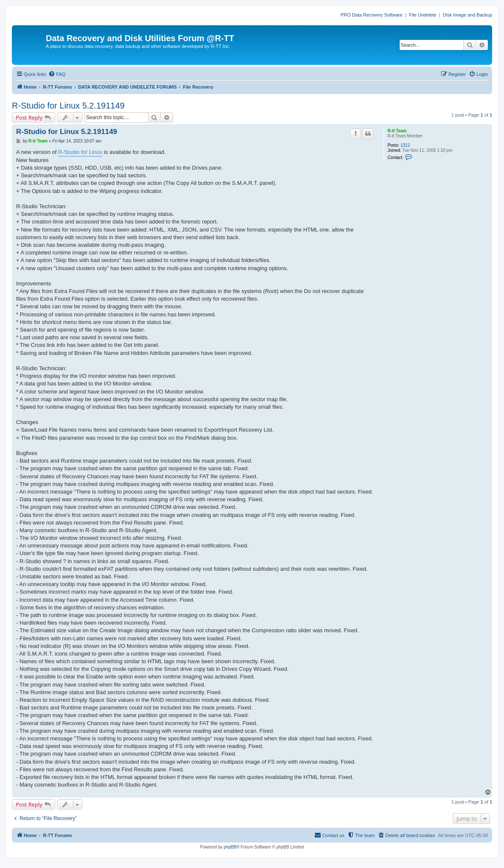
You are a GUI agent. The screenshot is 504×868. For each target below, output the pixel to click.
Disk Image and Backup (468, 15)
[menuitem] (57, 74)
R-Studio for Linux (80, 152)
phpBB (230, 847)
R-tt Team (397, 131)
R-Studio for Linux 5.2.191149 (68, 106)
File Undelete (423, 15)
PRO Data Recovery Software (372, 15)
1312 (405, 145)
